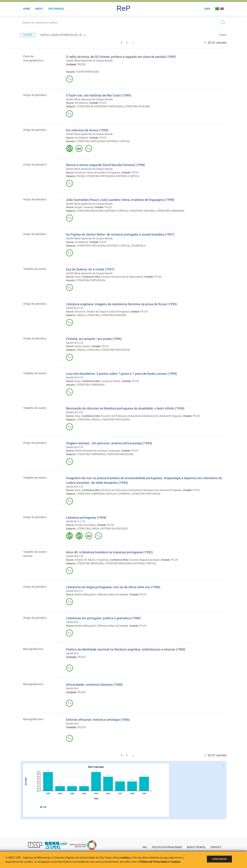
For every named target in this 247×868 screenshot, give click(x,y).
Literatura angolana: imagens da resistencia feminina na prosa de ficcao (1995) (121, 304)
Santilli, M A (72, 622)
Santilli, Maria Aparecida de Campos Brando (89, 61)
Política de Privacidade (167, 847)
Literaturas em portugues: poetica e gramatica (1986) (103, 618)
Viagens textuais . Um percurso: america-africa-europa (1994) (109, 443)
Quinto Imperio (83, 346)
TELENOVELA (138, 246)
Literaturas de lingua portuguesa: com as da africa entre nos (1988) (113, 587)
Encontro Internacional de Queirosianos (122, 277)
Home (27, 9)
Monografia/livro (33, 649)
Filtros (28, 35)
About (39, 9)
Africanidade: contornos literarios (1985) (94, 685)
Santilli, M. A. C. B (75, 521)
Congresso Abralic (111, 381)
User (207, 9)
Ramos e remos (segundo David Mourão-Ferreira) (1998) (105, 165)
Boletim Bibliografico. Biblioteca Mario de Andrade (101, 595)
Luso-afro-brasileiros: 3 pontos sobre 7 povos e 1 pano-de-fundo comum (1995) (121, 374)
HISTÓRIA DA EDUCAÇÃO (114, 529)
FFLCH (81, 64)
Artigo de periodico (35, 95)
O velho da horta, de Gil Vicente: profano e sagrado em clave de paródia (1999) (121, 57)
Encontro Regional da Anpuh (144, 560)
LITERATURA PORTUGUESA (91, 280)
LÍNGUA (81, 315)
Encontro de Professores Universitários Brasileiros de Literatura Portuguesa (141, 416)
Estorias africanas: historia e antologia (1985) (98, 720)
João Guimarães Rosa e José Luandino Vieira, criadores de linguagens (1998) (120, 200)
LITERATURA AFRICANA (137, 106)
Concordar (219, 859)
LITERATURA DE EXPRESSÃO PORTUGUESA (100, 106)
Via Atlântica (81, 103)
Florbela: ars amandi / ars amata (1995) (94, 339)
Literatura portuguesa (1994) (86, 518)
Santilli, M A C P (74, 591)
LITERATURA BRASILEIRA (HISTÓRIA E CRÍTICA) (102, 211)
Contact (216, 847)
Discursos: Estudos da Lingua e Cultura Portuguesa (102, 312)
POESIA (81, 176)
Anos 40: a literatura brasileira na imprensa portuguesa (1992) (109, 552)
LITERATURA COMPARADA (170, 211)
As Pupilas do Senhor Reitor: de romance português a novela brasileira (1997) (120, 234)
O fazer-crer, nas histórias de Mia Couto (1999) (99, 95)
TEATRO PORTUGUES (87, 72)
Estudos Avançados (85, 525)
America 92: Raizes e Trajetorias (92, 560)
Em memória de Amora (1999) (87, 130)
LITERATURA (93, 315)
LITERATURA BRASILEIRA (120, 454)
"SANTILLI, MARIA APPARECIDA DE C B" (63, 35)
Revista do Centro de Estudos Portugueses (97, 173)
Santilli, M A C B (74, 308)
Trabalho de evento (35, 269)
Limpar (223, 35)
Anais (78, 277)
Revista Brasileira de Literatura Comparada (97, 451)
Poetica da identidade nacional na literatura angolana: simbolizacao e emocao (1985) (126, 649)
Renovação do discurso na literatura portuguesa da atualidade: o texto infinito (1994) (125, 408)
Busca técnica (196, 847)
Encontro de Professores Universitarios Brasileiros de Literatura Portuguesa (141, 490)
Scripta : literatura (84, 207)
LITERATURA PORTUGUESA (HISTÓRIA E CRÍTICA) (103, 141)
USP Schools (56, 9)
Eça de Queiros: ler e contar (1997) (90, 269)
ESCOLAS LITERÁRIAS (118, 494)
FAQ (145, 847)
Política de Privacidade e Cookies (160, 862)
